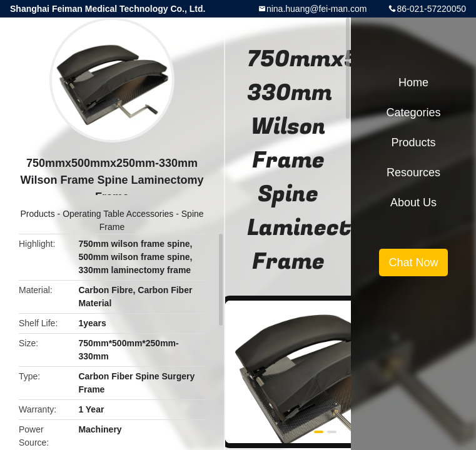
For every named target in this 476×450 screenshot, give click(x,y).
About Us (413, 202)
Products (37, 214)
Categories (413, 112)
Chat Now (413, 262)
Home (413, 82)
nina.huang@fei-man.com (317, 9)
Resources (413, 172)
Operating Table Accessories (118, 214)
